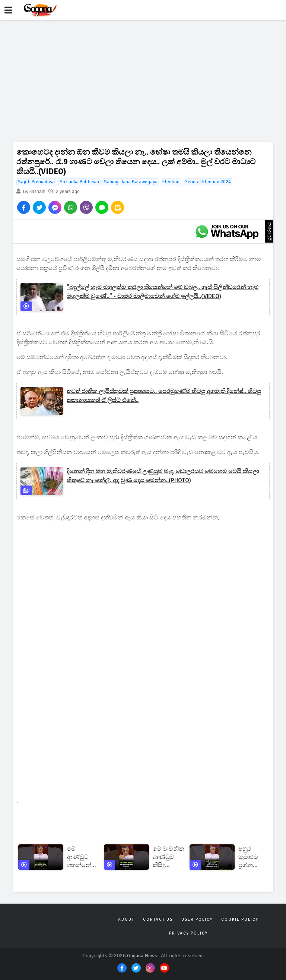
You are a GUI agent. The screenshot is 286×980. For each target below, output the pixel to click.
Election (171, 182)
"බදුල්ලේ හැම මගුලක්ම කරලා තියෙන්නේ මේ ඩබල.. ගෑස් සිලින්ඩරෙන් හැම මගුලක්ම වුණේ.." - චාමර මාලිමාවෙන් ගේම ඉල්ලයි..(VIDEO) (163, 292)
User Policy (197, 919)
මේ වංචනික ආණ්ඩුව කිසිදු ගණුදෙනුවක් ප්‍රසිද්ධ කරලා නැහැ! (169, 857)
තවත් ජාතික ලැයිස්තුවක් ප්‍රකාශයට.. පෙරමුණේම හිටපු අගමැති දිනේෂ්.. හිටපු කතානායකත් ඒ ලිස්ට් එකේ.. (164, 396)
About (126, 919)
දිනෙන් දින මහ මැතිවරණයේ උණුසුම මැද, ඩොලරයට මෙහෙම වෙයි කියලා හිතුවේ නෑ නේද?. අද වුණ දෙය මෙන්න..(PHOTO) (163, 476)
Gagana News (142, 956)
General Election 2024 (208, 182)
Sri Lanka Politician (79, 182)
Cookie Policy (240, 919)
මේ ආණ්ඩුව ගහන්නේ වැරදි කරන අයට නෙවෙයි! (81, 857)
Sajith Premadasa (36, 182)
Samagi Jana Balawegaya (131, 182)
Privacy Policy (188, 933)
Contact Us (158, 919)
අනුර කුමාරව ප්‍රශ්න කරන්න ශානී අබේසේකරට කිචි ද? (255, 857)
